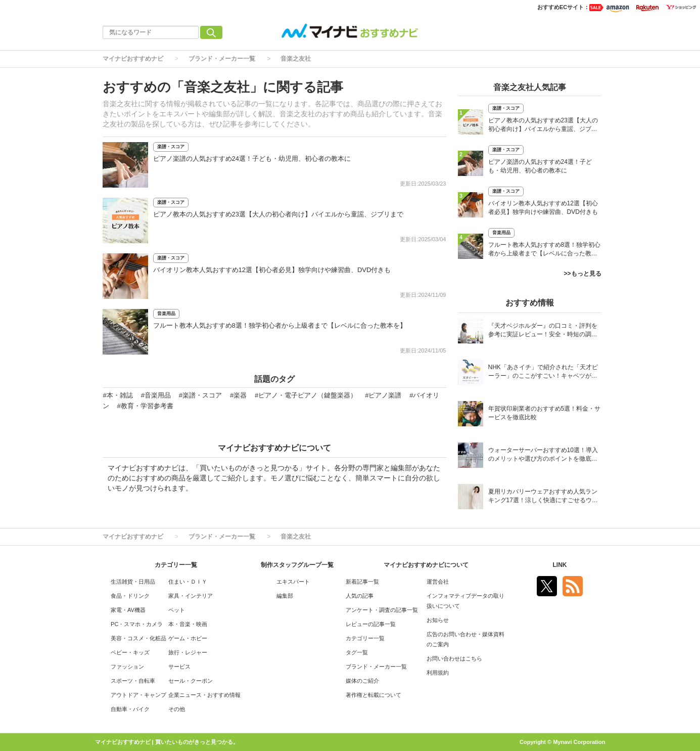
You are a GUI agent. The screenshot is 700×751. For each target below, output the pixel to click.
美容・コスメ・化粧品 (138, 638)
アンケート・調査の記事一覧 (382, 610)
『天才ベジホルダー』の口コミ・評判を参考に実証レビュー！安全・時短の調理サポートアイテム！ (543, 331)
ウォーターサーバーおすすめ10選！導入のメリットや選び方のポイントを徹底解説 (543, 455)
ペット (177, 610)
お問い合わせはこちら (454, 658)
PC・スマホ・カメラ (137, 624)
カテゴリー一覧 (365, 638)
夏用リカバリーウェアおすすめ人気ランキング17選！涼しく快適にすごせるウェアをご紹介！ (543, 497)
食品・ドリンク (130, 596)
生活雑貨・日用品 (133, 582)
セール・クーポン (191, 681)
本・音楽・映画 (188, 624)
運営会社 (438, 582)
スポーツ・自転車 (133, 681)
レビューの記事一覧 (371, 624)
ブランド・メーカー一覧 (222, 59)
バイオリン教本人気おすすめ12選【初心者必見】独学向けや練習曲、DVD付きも (272, 270)
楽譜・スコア (171, 147)
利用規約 (438, 673)
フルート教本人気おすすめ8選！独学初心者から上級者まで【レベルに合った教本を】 (280, 325)
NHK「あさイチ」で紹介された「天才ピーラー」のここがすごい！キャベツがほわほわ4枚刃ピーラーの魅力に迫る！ (543, 372)
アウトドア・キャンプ (138, 695)
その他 (177, 709)
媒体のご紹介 (362, 681)
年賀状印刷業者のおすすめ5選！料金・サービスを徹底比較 (545, 413)
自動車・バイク (130, 709)
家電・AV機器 (128, 610)
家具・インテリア (191, 596)
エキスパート (293, 582)
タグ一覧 (357, 652)
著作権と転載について (374, 695)
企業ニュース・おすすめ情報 (204, 695)
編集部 (285, 596)
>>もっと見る (582, 274)
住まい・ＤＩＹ (188, 582)
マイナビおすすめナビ (133, 59)
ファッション (127, 667)
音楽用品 (166, 314)
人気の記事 (360, 596)
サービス (179, 667)
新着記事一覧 (362, 582)
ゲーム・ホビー (188, 638)
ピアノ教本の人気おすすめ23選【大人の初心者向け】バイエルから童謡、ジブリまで (278, 214)
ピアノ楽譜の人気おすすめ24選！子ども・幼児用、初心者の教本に (252, 159)
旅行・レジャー (188, 652)
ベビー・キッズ (130, 652)
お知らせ (438, 620)
